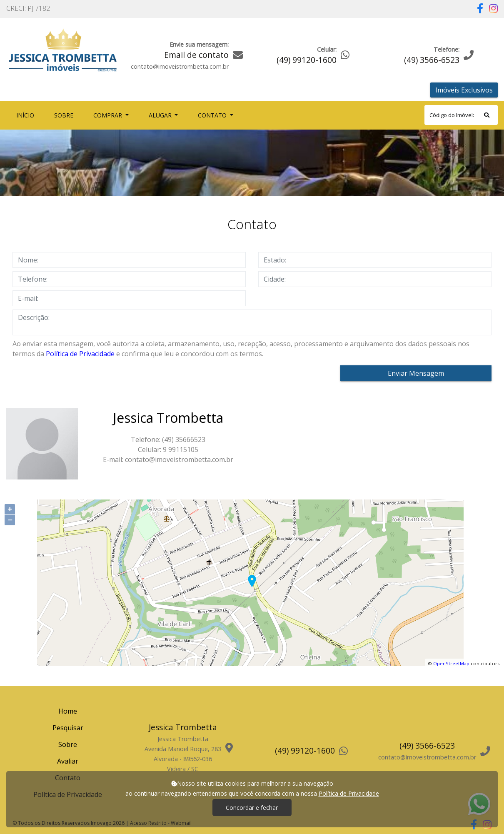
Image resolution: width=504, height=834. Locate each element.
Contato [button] (213, 115)
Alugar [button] (161, 115)
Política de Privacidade (80, 354)
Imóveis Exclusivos (464, 90)
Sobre (65, 115)
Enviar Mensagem (416, 373)
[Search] (461, 115)
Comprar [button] (109, 115)
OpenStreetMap (451, 663)
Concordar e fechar (252, 808)
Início (27, 115)
